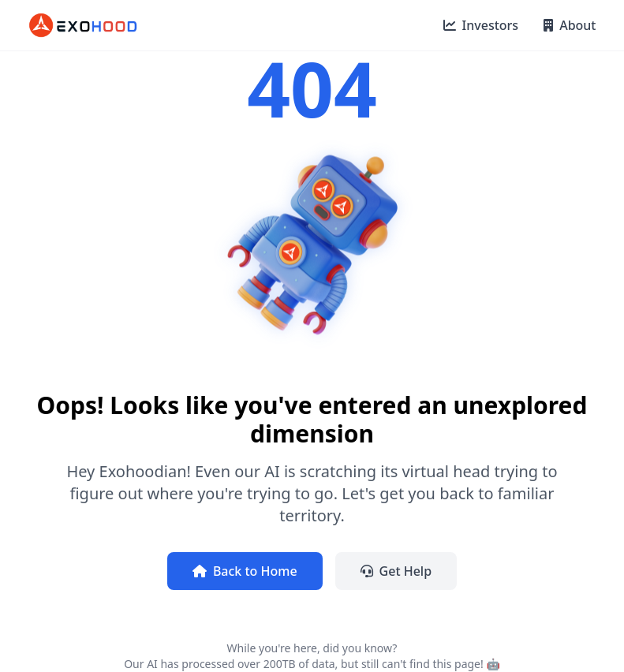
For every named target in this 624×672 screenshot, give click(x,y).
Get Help (396, 571)
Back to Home (245, 571)
